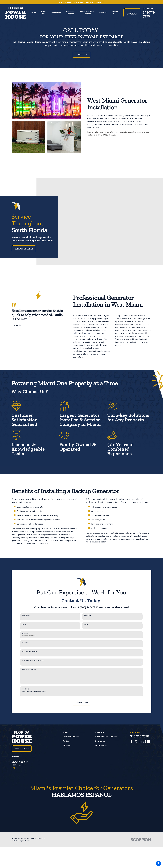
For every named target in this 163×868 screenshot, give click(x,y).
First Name (26, 615)
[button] (158, 863)
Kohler (76, 333)
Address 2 (25, 642)
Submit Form (81, 702)
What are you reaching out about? (33, 660)
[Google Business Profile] (149, 741)
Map (14, 768)
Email (86, 624)
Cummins (87, 333)
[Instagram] (144, 741)
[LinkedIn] (140, 741)
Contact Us (81, 55)
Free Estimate (132, 13)
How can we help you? (29, 670)
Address (25, 633)
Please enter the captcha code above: (34, 691)
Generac (104, 330)
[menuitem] (35, 13)
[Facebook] (132, 741)
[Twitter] (136, 741)
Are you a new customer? (30, 651)
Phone (24, 624)
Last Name (88, 615)
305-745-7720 (149, 14)
